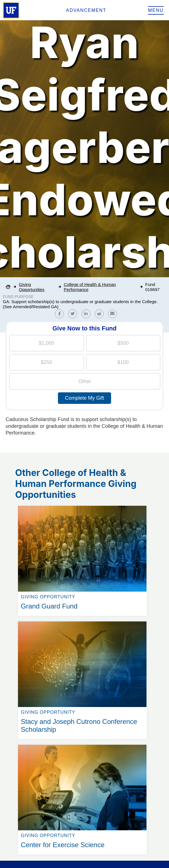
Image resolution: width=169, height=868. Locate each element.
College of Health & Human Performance (90, 287)
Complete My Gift (84, 398)
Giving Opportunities (32, 287)
